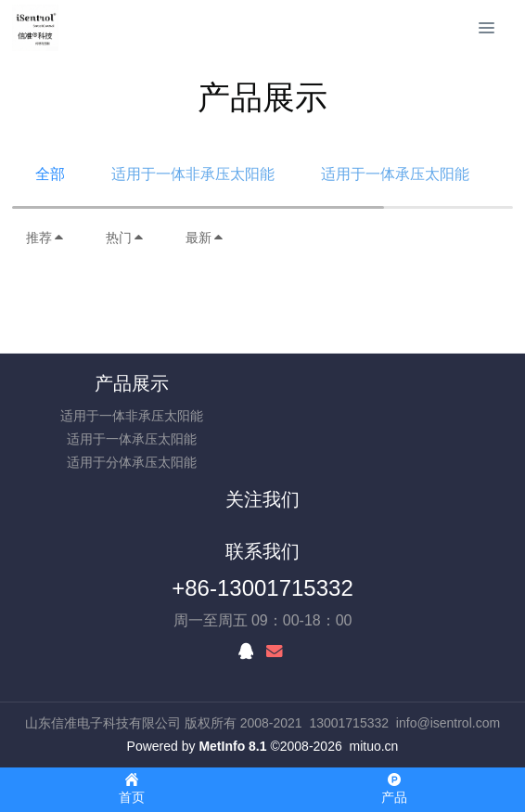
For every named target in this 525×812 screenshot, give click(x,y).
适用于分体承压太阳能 (132, 462)
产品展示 (132, 383)
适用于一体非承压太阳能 (193, 174)
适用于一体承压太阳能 (395, 174)
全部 (50, 174)
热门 (125, 238)
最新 (205, 238)
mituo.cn (373, 746)
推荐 (45, 238)
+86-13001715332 (262, 588)
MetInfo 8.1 (232, 746)
